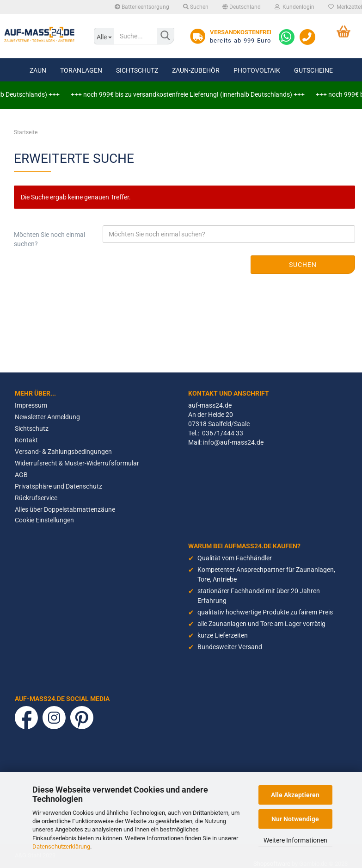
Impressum (31, 405)
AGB (21, 475)
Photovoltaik (257, 70)
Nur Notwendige (295, 819)
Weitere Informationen (295, 840)
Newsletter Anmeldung (47, 417)
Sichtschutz (137, 70)
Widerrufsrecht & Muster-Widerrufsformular (77, 463)
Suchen (196, 7)
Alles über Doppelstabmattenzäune (65, 509)
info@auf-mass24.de (233, 442)
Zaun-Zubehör (196, 70)
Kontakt (26, 440)
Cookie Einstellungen (44, 520)
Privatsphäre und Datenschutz (58, 486)
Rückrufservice (36, 498)
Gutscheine (313, 70)
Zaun (38, 70)
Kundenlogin (295, 7)
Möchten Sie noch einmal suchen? (49, 239)
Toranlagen (81, 70)
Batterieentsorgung (142, 7)
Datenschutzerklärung (61, 846)
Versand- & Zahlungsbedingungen (63, 452)
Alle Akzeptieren (295, 795)
